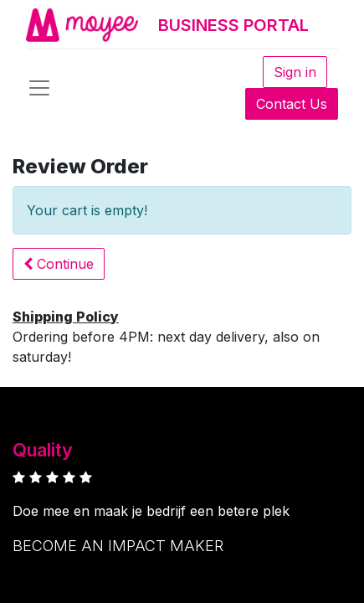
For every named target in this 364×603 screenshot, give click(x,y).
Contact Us (292, 104)
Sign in (295, 72)
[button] (59, 264)
